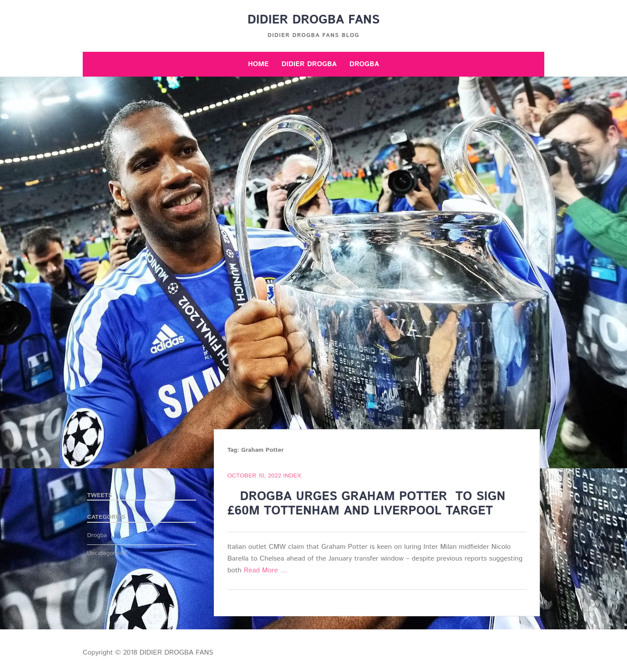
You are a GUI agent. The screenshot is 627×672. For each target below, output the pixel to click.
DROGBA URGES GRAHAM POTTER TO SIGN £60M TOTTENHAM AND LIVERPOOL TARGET (366, 504)
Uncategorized (107, 553)
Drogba (364, 64)
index (292, 476)
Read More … (266, 570)
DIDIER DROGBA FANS (313, 20)
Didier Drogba (309, 64)
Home (258, 64)
